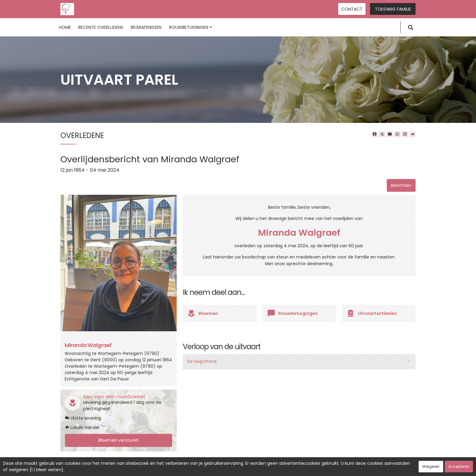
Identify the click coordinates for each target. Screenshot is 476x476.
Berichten (401, 185)
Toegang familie (393, 9)
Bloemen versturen (119, 440)
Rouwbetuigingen (190, 27)
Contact (352, 9)
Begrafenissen (146, 27)
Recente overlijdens (101, 27)
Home (65, 27)
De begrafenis (202, 361)
